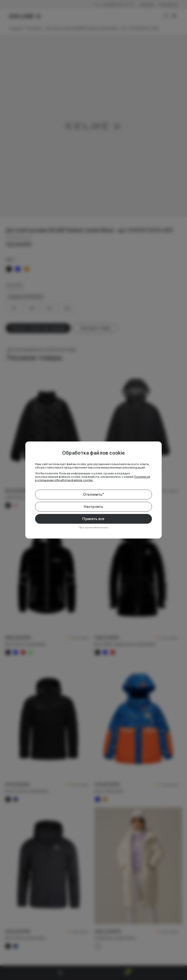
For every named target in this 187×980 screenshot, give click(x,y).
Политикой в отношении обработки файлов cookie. (93, 478)
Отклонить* (94, 494)
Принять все (93, 519)
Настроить (93, 507)
